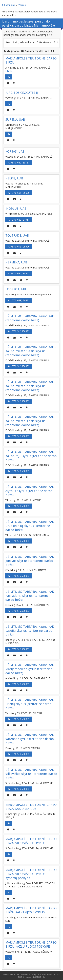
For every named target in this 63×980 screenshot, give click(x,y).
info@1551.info (38, 977)
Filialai (9, 71)
